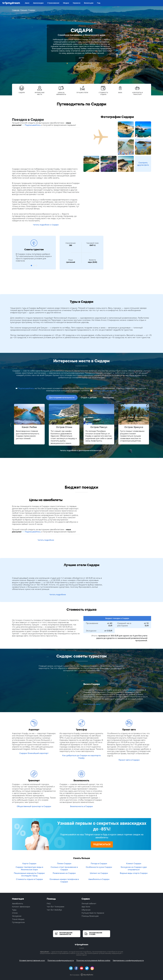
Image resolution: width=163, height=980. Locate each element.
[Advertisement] (46, 147)
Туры (14, 910)
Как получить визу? (92, 704)
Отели (15, 913)
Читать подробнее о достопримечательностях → (82, 450)
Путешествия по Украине (93, 913)
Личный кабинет (89, 904)
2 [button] (34, 266)
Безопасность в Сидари (81, 806)
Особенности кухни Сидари (99, 867)
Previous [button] (11, 425)
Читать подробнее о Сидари (46, 225)
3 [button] (36, 266)
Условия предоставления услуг (32, 960)
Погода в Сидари (99, 863)
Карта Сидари (29, 863)
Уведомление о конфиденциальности (128, 960)
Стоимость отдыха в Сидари (29, 879)
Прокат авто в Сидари (129, 760)
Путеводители (18, 922)
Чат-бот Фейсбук (54, 910)
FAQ (49, 904)
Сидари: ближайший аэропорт (34, 753)
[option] (29, 424)
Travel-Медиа (18, 919)
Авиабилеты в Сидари (99, 879)
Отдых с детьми (89, 397)
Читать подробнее (46, 540)
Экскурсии (17, 916)
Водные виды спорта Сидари (134, 873)
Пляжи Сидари (64, 863)
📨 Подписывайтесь (31, 125)
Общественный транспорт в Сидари (34, 806)
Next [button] (152, 425)
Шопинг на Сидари (99, 873)
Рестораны (108, 397)
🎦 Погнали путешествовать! (103, 391)
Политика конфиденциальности (61, 960)
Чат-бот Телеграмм (55, 907)
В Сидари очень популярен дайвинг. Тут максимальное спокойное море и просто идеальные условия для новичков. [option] (34, 257)
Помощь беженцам (90, 916)
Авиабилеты (18, 904)
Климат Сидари (134, 863)
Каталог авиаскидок (21, 907)
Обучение (86, 910)
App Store (86, 907)
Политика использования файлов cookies (93, 960)
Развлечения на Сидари (64, 873)
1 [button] (31, 266)
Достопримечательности (62, 397)
